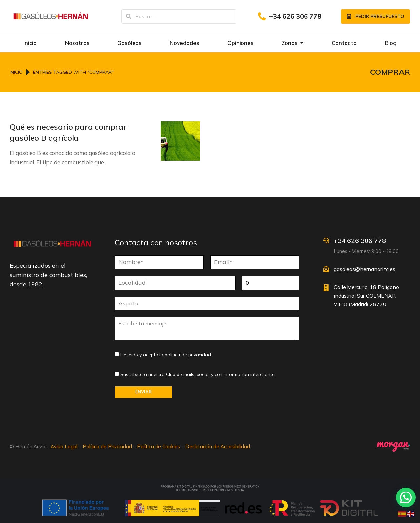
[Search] (129, 16)
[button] (406, 497)
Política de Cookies (159, 446)
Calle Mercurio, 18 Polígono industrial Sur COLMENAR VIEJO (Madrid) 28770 (366, 295)
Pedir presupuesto (376, 16)
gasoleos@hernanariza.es (365, 269)
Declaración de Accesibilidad (218, 446)
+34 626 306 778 (295, 16)
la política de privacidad (185, 355)
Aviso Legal (64, 446)
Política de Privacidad (107, 446)
